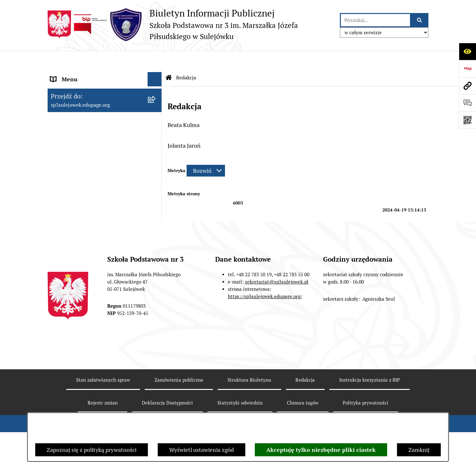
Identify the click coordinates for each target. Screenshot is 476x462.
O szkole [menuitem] (61, 89)
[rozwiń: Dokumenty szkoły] (156, 103)
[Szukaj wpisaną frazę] (420, 20)
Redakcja (305, 388)
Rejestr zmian (103, 411)
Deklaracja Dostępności (167, 411)
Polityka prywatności (366, 411)
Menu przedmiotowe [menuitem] (77, 74)
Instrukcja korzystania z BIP (370, 388)
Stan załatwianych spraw (103, 388)
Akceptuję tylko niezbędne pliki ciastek (321, 450)
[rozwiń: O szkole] (156, 89)
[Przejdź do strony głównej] (191, 24)
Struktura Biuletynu (249, 388)
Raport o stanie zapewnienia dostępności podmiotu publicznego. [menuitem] (95, 193)
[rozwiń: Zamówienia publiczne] (156, 146)
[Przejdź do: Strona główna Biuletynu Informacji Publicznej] (169, 59)
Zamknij (419, 450)
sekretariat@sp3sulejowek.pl (277, 290)
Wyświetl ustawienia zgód (202, 450)
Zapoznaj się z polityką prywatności (92, 450)
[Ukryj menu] (155, 60)
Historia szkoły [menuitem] (69, 117)
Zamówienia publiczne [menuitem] (79, 146)
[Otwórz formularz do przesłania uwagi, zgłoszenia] (467, 103)
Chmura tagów (303, 411)
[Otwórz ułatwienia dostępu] (467, 51)
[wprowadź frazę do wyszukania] (375, 20)
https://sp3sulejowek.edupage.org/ (265, 304)
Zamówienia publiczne (179, 388)
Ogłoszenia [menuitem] (65, 160)
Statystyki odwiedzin (240, 411)
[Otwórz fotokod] (467, 120)
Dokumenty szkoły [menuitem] (74, 103)
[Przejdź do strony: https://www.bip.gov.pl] (467, 69)
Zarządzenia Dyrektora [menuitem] (79, 132)
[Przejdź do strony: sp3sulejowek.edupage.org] (467, 86)
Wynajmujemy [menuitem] (69, 174)
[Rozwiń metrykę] (206, 152)
